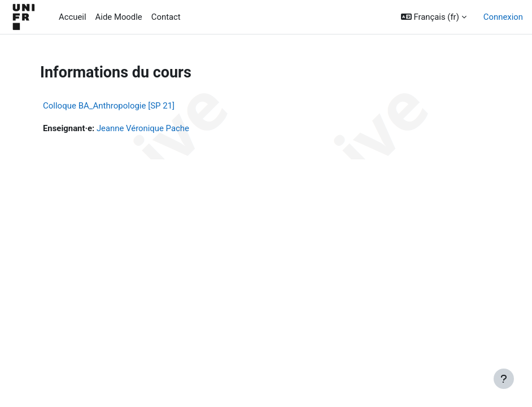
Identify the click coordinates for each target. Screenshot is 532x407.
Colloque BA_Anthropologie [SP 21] (109, 106)
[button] (434, 17)
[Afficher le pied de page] (504, 379)
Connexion (503, 17)
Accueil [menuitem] (73, 17)
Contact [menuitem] (166, 17)
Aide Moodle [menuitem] (119, 17)
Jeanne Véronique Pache (143, 128)
